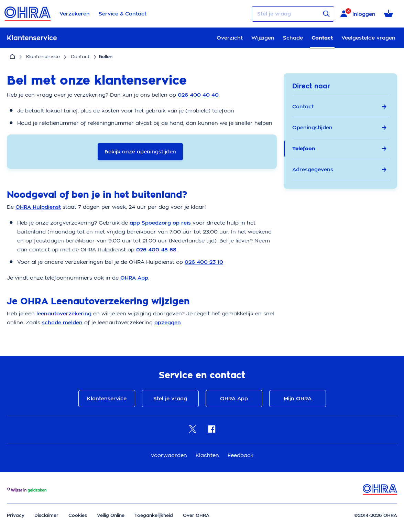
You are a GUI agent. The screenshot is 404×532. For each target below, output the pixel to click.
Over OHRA (196, 515)
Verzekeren (75, 14)
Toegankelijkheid (154, 515)
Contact (322, 38)
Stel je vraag (170, 399)
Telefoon (340, 149)
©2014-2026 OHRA (376, 515)
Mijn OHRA (298, 399)
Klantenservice (43, 57)
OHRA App (234, 399)
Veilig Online (111, 515)
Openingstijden (340, 128)
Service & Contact (123, 14)
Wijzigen (263, 38)
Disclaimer (46, 515)
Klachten (208, 455)
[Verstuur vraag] (326, 14)
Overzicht (230, 38)
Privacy (16, 515)
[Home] (12, 57)
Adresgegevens (340, 170)
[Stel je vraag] (293, 14)
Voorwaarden (170, 455)
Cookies (78, 515)
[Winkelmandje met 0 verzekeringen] (390, 14)
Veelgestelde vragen (368, 38)
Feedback (241, 455)
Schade (293, 38)
